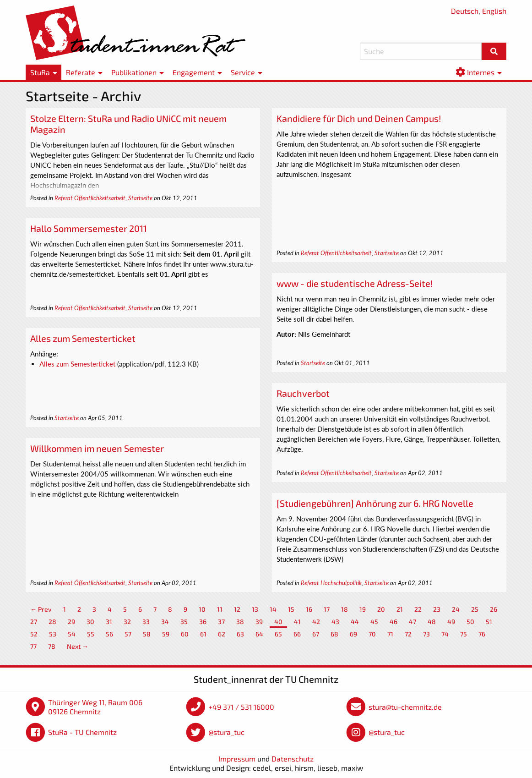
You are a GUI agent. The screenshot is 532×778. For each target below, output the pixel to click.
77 (33, 646)
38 (240, 622)
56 (109, 634)
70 (372, 634)
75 (464, 634)
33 (146, 622)
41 (297, 622)
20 (381, 609)
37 (221, 622)
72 (408, 634)
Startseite (140, 198)
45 (374, 622)
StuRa (40, 72)
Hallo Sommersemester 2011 (89, 228)
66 (297, 634)
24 (456, 609)
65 (278, 634)
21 (400, 609)
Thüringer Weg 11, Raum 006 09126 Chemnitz (95, 707)
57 (128, 634)
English (494, 11)
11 (220, 609)
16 (309, 609)
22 (418, 609)
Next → (78, 646)
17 (327, 609)
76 (482, 634)
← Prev (41, 609)
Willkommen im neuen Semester (97, 448)
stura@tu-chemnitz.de (405, 707)
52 (34, 634)
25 (475, 609)
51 (489, 622)
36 (203, 622)
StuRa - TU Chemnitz (82, 732)
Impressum (237, 759)
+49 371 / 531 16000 (241, 707)
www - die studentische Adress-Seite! (355, 283)
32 (127, 622)
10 (202, 609)
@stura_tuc (226, 732)
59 (166, 634)
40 (278, 622)
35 (184, 622)
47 (413, 622)
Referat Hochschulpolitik (331, 583)
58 (147, 634)
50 (470, 622)
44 (355, 622)
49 (451, 622)
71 (390, 634)
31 (109, 622)
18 (345, 609)
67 (316, 634)
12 (237, 609)
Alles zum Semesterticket (83, 338)
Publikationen (134, 72)
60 (185, 634)
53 (53, 634)
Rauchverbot (303, 393)
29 (71, 622)
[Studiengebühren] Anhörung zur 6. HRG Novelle (375, 503)
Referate (81, 72)
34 (165, 622)
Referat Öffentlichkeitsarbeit (90, 198)
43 (335, 622)
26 (494, 609)
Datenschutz (293, 759)
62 (222, 634)
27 (34, 622)
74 (445, 634)
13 (255, 609)
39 (259, 622)
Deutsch (465, 11)
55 (91, 634)
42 (316, 622)
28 (52, 622)
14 (273, 609)
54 (72, 634)
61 (203, 634)
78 (52, 646)
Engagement (194, 72)
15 (291, 609)
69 (353, 634)
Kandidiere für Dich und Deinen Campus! (359, 118)
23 (437, 609)
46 (394, 622)
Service (243, 72)
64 (259, 634)
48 (432, 622)
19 (363, 609)
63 (240, 634)
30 (90, 622)
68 (334, 634)
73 (426, 634)
